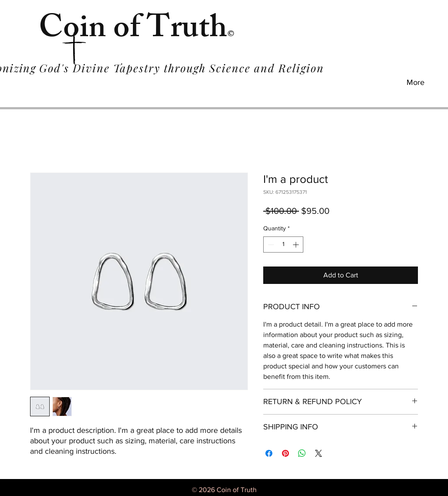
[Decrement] (270, 245)
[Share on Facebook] (269, 453)
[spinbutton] (283, 245)
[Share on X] (319, 453)
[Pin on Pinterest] (285, 453)
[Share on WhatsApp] (302, 453)
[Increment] (297, 245)
